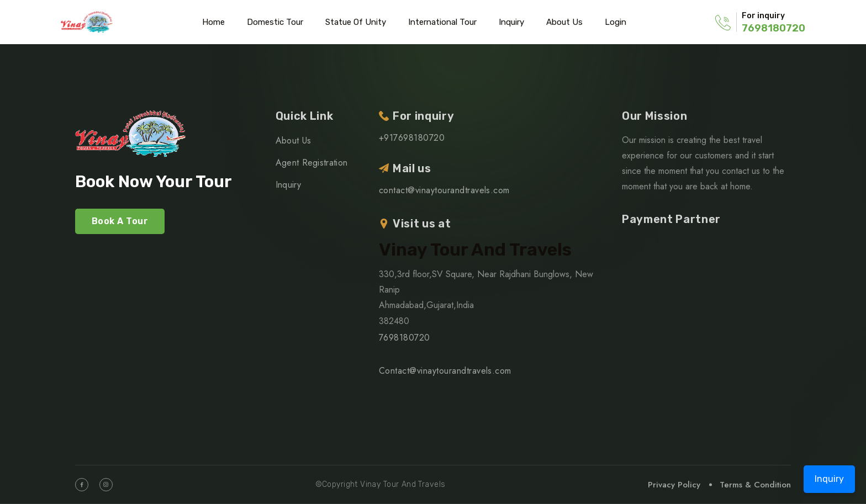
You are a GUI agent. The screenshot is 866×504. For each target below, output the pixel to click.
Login (616, 22)
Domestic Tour (275, 22)
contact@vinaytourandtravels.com (444, 190)
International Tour (442, 22)
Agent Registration (312, 163)
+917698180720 (412, 138)
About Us (564, 22)
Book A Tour (120, 221)
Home (213, 22)
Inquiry (511, 22)
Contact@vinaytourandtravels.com (445, 371)
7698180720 (773, 28)
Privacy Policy (674, 485)
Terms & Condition (755, 485)
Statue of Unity (356, 22)
